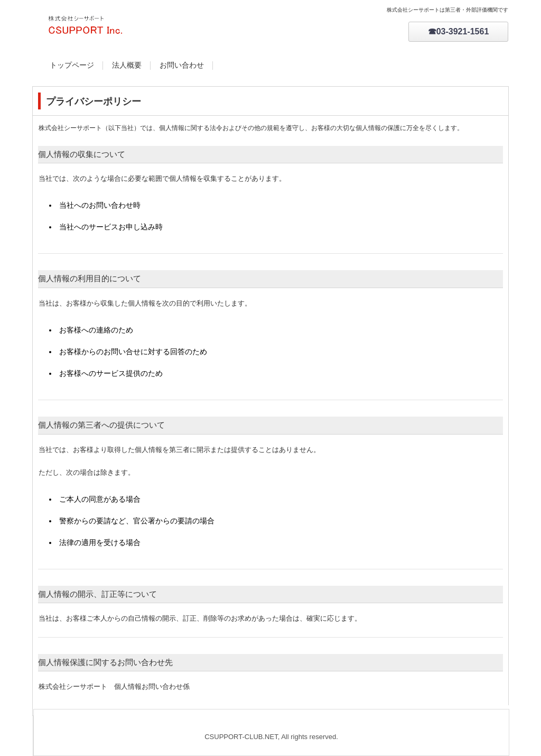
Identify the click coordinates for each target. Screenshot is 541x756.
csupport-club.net (146, 26)
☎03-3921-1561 (459, 31)
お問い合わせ (182, 65)
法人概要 (127, 65)
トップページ (72, 65)
